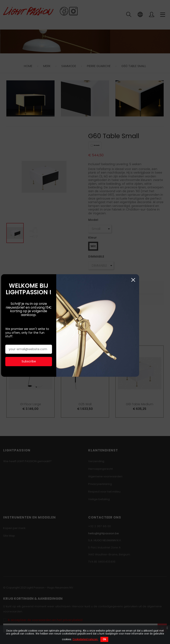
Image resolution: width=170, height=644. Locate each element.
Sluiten (164, 273)
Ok (104, 639)
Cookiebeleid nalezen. (85, 639)
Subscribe (34, 347)
